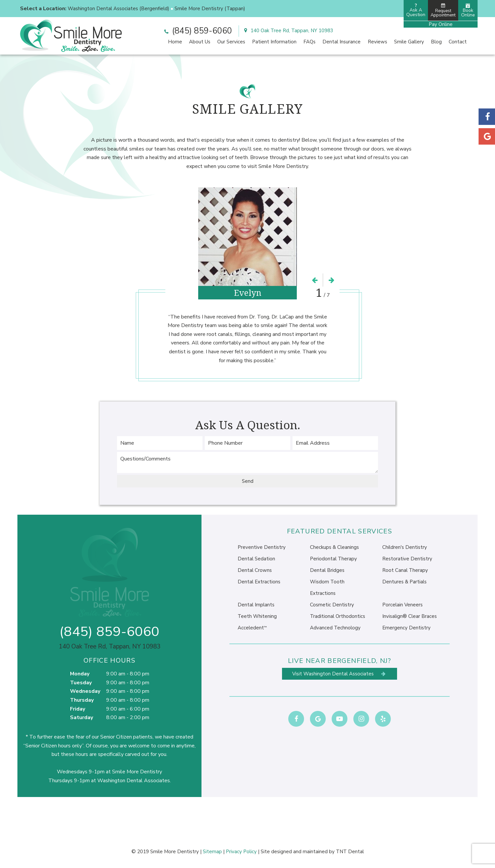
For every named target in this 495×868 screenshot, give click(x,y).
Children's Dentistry (405, 547)
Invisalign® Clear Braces (410, 616)
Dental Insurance (342, 42)
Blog (436, 42)
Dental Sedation (256, 559)
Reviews (377, 42)
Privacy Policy (241, 852)
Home (175, 42)
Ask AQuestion (416, 10)
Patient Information (274, 42)
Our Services (231, 42)
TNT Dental (350, 852)
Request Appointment (443, 11)
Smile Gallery (409, 42)
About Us (200, 42)
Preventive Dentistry (262, 547)
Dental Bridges (327, 570)
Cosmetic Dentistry (332, 605)
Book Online (468, 11)
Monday (80, 674)
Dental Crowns (255, 570)
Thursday (82, 700)
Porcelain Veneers (402, 605)
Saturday (82, 717)
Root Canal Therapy (405, 570)
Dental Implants (256, 605)
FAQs (309, 42)
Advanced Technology (335, 628)
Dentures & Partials (404, 582)
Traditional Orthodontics (338, 616)
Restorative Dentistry (407, 559)
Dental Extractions (259, 582)
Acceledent (252, 628)
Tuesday (81, 683)
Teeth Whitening (257, 616)
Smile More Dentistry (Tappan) (210, 9)
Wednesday (85, 691)
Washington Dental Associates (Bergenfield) (118, 9)
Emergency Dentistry (406, 628)
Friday (78, 709)
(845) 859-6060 (197, 31)
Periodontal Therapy (333, 559)
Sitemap (212, 852)
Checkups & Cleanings (334, 547)
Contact (458, 42)
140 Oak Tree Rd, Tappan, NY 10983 (288, 31)
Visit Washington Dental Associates (340, 674)
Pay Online (441, 24)
